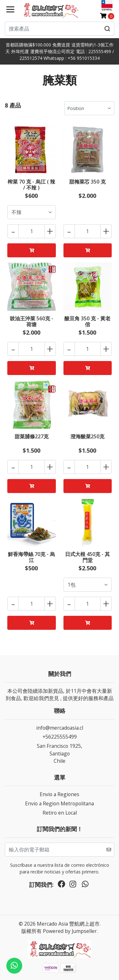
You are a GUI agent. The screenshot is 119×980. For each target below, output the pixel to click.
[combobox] (60, 29)
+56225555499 (60, 737)
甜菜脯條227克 (32, 436)
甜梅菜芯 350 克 (87, 182)
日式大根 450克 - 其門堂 (87, 557)
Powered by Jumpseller (70, 931)
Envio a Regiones (60, 794)
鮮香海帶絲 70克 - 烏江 (31, 557)
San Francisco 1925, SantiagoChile (60, 753)
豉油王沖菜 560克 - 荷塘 (32, 321)
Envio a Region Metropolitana (60, 803)
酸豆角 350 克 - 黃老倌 (87, 321)
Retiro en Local (60, 813)
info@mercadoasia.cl (60, 728)
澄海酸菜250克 (87, 436)
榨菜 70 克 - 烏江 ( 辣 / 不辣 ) (31, 185)
